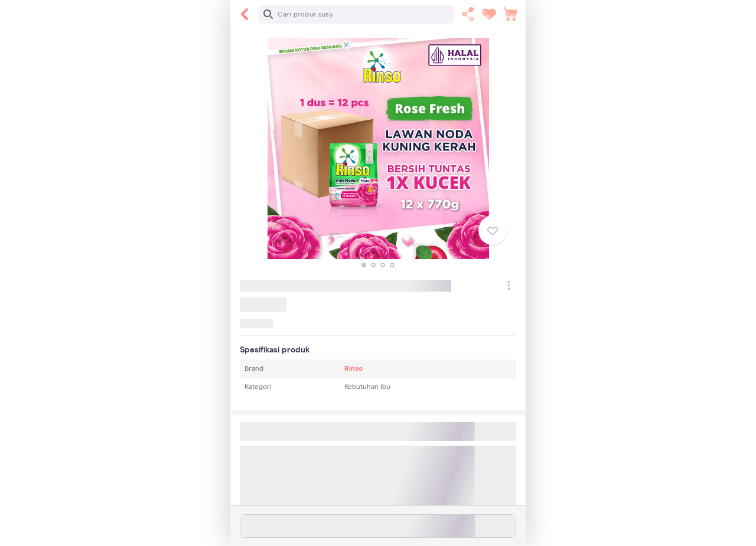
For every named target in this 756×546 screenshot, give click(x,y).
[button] (364, 265)
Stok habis (378, 526)
